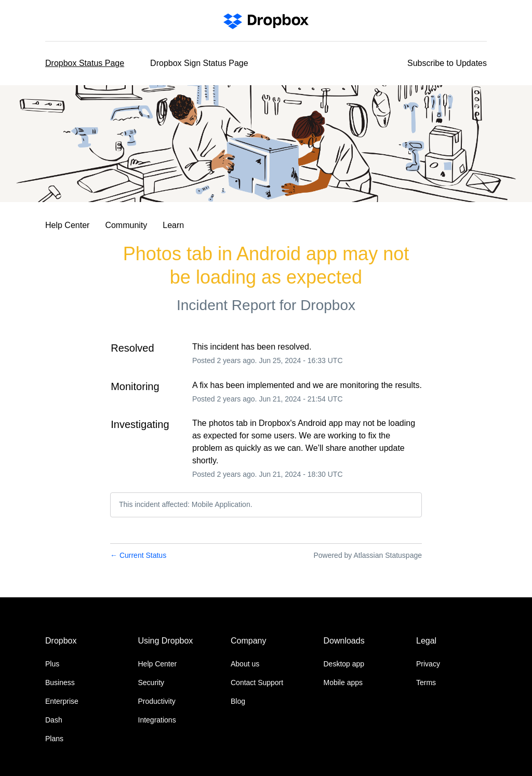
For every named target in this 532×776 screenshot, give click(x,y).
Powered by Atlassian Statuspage (368, 555)
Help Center (67, 225)
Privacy (428, 664)
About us (245, 664)
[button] (447, 63)
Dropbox (328, 305)
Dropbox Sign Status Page (199, 63)
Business (60, 683)
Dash (54, 720)
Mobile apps (343, 683)
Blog (238, 701)
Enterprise (62, 701)
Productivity (157, 701)
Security (151, 683)
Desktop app (344, 664)
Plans (54, 739)
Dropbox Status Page (85, 63)
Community (126, 225)
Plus (52, 664)
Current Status (138, 555)
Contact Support (257, 683)
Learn (173, 225)
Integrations (157, 720)
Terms (426, 683)
